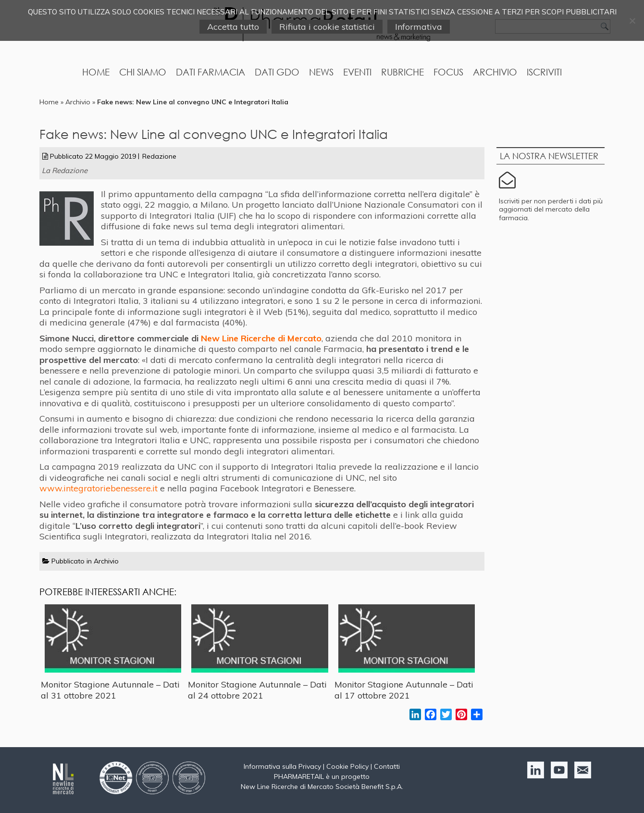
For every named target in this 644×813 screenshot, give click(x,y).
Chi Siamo (143, 72)
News (321, 72)
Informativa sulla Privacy (282, 766)
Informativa (419, 27)
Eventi (357, 72)
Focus (448, 72)
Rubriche (402, 72)
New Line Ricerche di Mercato (261, 338)
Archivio (495, 72)
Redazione (159, 156)
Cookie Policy (347, 766)
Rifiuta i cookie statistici (327, 27)
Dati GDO (277, 72)
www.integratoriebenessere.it (99, 488)
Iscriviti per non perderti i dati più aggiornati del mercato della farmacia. (551, 209)
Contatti (387, 766)
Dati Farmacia (211, 72)
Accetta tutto (233, 27)
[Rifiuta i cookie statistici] (632, 21)
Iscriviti (544, 72)
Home (96, 72)
